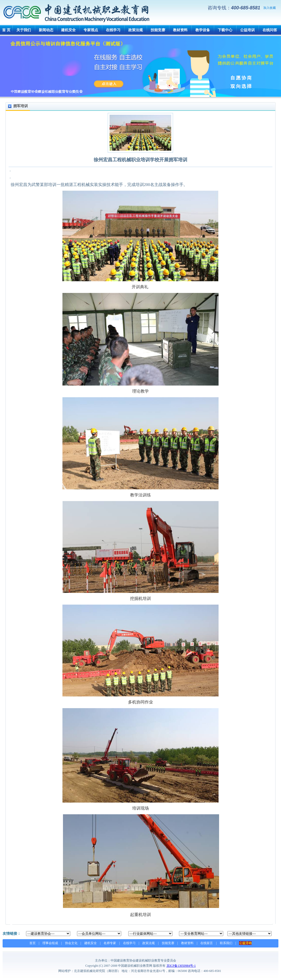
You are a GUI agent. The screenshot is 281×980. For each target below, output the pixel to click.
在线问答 (270, 30)
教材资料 (180, 30)
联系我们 (226, 943)
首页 (33, 943)
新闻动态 (46, 30)
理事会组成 (50, 943)
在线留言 (207, 943)
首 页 (6, 30)
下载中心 (225, 30)
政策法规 (136, 30)
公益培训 (247, 30)
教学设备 (203, 30)
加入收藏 (270, 8)
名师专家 (110, 943)
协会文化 (71, 943)
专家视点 (91, 30)
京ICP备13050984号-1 (181, 966)
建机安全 (68, 30)
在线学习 (113, 30)
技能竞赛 (158, 30)
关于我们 (24, 30)
